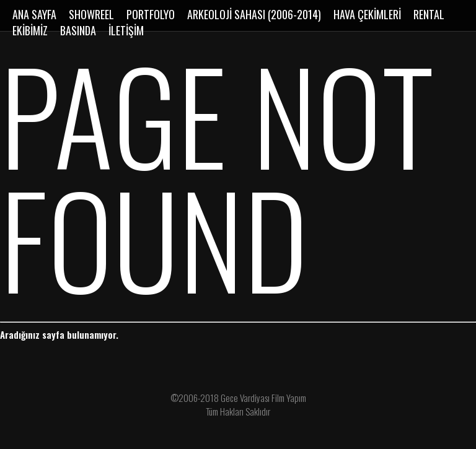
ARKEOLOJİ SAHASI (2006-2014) (254, 14)
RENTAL (429, 14)
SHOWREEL (91, 14)
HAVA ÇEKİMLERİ (367, 14)
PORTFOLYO (151, 14)
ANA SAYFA (34, 14)
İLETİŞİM (126, 30)
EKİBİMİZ (30, 30)
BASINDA (78, 30)
